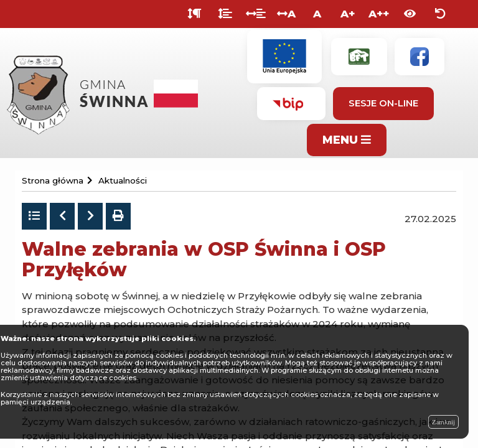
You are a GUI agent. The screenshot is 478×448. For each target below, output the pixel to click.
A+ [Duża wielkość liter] (348, 14)
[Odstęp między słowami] (256, 14)
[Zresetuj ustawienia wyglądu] (440, 14)
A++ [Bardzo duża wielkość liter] (379, 14)
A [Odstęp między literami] (286, 14)
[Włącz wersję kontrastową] (410, 14)
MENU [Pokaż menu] (347, 140)
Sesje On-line (383, 103)
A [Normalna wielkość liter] (317, 14)
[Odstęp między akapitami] (194, 14)
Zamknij (443, 422)
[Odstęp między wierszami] (225, 14)
